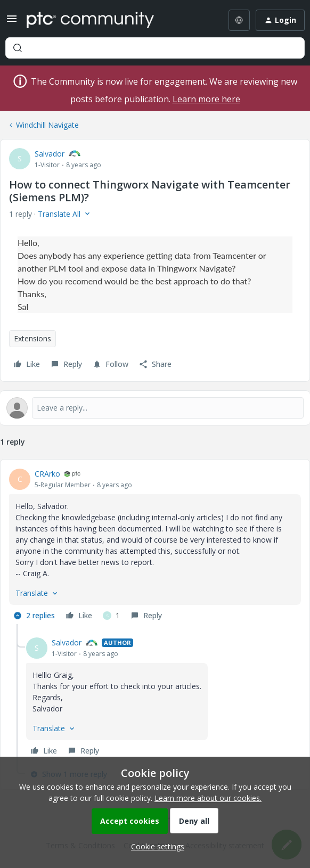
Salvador (50, 154)
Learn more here (206, 99)
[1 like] (111, 616)
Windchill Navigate (47, 125)
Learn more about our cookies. (208, 798)
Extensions (32, 338)
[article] (155, 546)
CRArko (47, 474)
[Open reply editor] (155, 408)
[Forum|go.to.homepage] (90, 20)
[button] (12, 22)
